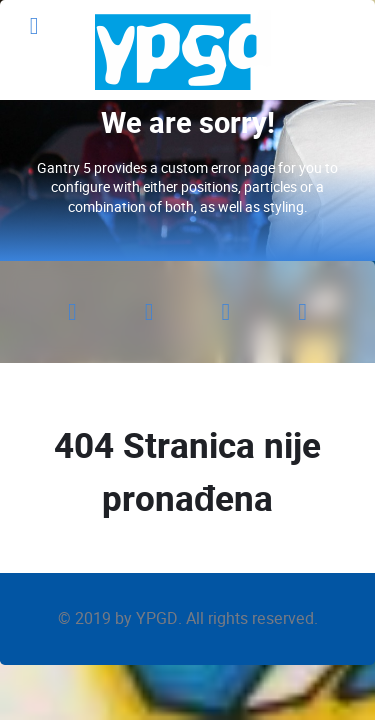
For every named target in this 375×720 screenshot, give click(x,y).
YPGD (157, 618)
